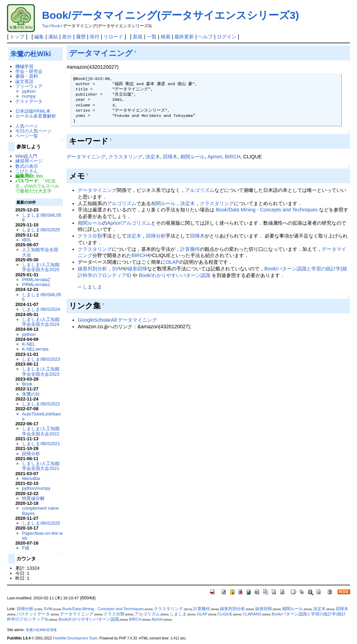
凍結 (53, 37)
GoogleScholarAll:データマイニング (117, 320)
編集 (39, 37)
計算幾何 (190, 249)
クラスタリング (126, 157)
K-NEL (29, 344)
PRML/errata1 (36, 284)
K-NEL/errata (35, 349)
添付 (94, 37)
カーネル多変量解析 (36, 116)
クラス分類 (90, 236)
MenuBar (31, 478)
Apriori (215, 157)
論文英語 (24, 81)
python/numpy (36, 488)
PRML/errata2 (36, 280)
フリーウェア (29, 86)
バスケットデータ (33, 614)
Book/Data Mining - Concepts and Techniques (267, 210)
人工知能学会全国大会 (40, 252)
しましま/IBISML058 (41, 218)
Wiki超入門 (26, 156)
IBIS (26, 240)
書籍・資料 (27, 76)
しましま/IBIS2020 (41, 523)
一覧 (152, 37)
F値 (26, 548)
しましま (92, 287)
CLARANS (252, 614)
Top (45, 26)
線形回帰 (137, 269)
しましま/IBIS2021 (41, 444)
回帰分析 (156, 236)
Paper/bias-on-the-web (42, 536)
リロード (113, 37)
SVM (117, 269)
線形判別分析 (92, 269)
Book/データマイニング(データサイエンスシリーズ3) (170, 15)
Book (56, 26)
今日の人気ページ (33, 131)
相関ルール (192, 157)
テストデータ (29, 101)
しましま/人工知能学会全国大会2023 (41, 371)
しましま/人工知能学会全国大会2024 (41, 322)
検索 (166, 37)
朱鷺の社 (31, 394)
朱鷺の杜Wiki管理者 (41, 630)
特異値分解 (33, 498)
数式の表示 (27, 166)
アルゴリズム (200, 190)
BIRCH (233, 157)
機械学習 (24, 66)
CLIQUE (225, 614)
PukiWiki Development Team (75, 638)
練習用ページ (29, 161)
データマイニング (101, 53)
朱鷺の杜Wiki (31, 54)
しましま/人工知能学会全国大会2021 (41, 466)
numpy (29, 96)
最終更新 (184, 37)
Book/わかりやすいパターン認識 (174, 275)
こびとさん (27, 171)
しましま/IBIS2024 (41, 309)
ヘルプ (205, 37)
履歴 (81, 37)
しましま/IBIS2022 (41, 404)
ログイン (227, 37)
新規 (138, 37)
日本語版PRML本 (33, 111)
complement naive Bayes (40, 511)
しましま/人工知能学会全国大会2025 (41, 267)
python (29, 91)
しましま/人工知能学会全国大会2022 (41, 431)
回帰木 (170, 157)
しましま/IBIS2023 (41, 359)
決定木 (153, 157)
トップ (17, 37)
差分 (67, 37)
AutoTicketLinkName (41, 416)
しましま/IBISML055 (41, 297)
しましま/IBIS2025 (41, 230)
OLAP (172, 262)
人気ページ (27, 126)
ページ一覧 (27, 136)
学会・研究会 (29, 71)
